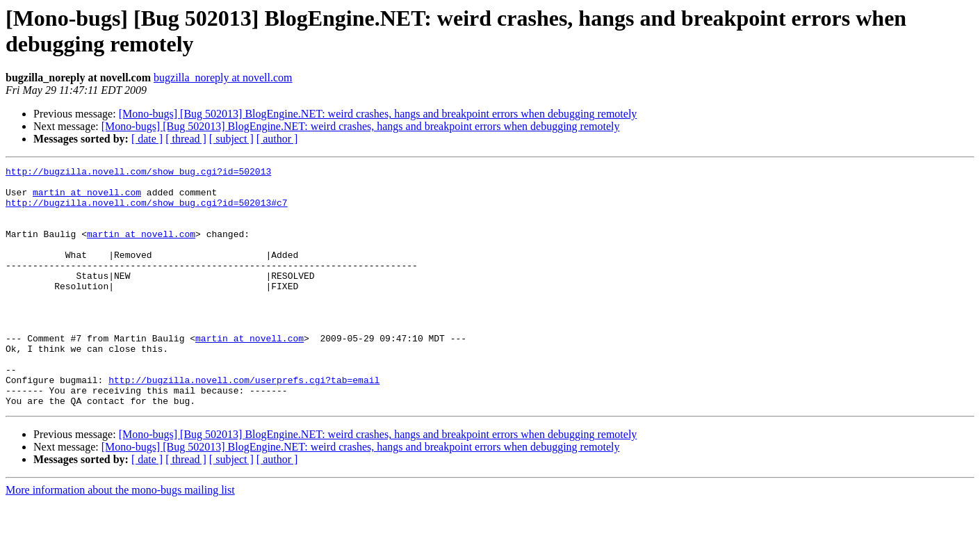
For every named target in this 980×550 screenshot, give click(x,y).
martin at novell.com (87, 198)
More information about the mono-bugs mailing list (120, 538)
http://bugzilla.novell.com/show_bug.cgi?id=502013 (138, 173)
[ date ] (147, 139)
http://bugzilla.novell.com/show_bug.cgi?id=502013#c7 (147, 211)
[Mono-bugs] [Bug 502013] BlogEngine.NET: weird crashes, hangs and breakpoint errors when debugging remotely (378, 114)
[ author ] (277, 139)
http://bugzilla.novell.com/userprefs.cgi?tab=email (244, 423)
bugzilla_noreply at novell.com (223, 78)
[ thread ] (186, 139)
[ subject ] (231, 139)
